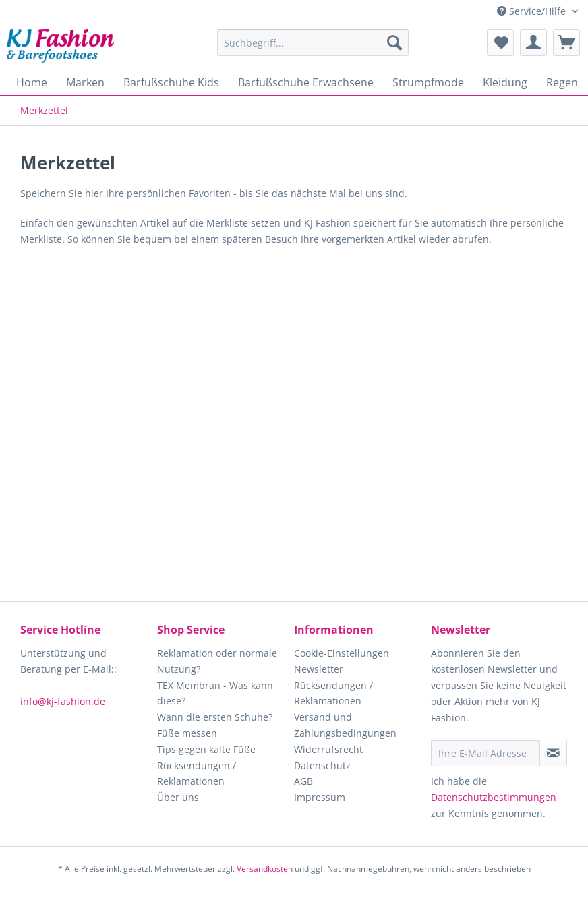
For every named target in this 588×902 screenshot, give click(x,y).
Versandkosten (265, 869)
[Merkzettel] (500, 42)
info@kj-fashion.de (63, 701)
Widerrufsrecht (328, 749)
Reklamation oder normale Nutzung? (217, 661)
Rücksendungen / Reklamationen (197, 774)
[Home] (32, 82)
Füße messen (187, 733)
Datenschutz (322, 765)
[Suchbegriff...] (313, 42)
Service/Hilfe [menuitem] (533, 11)
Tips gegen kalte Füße (206, 749)
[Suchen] (394, 42)
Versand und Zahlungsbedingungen (345, 725)
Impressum (320, 797)
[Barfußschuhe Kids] (171, 82)
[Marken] (85, 82)
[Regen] (562, 82)
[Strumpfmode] (428, 82)
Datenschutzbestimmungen (494, 797)
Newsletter (319, 669)
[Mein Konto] (533, 42)
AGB (303, 781)
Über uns (178, 797)
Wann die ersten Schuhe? (215, 717)
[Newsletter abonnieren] (553, 753)
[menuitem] (313, 49)
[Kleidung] (505, 82)
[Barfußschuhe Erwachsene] (306, 82)
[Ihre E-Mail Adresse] (486, 753)
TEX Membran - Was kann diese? (215, 693)
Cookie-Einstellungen (342, 653)
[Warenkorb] (566, 42)
